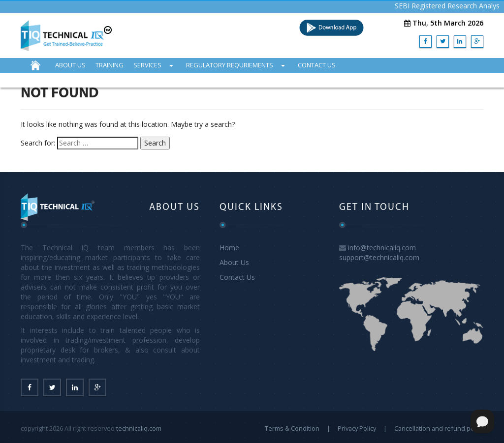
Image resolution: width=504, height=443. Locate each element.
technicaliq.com (139, 428)
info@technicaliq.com (382, 248)
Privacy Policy (357, 428)
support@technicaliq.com (379, 257)
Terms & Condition (292, 428)
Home (229, 248)
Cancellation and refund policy (439, 428)
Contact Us (237, 277)
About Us (234, 262)
